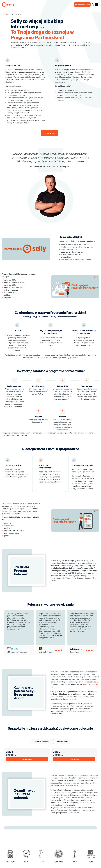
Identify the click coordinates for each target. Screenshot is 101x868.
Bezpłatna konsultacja (82, 5)
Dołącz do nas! (50, 133)
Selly (60, 704)
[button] (97, 5)
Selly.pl (4, 14)
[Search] (93, 5)
